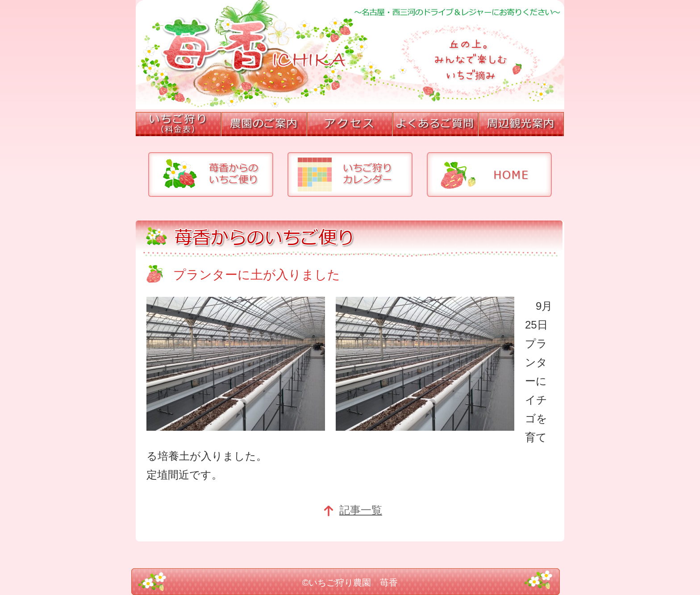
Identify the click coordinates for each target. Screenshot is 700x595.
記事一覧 (353, 510)
